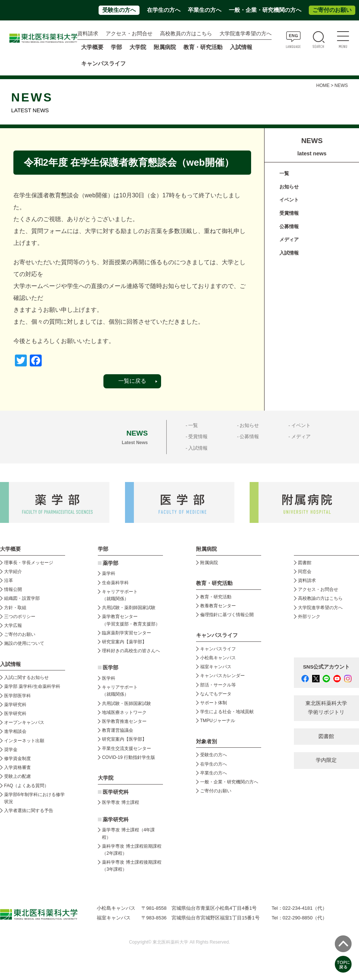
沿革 (9, 580)
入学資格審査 (17, 767)
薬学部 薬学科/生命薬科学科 (32, 686)
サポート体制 (214, 703)
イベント (289, 200)
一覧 (284, 173)
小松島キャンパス (218, 658)
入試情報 (289, 253)
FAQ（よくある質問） (26, 786)
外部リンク (309, 617)
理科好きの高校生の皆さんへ (131, 651)
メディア (289, 240)
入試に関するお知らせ (26, 677)
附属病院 (165, 47)
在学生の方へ (164, 10)
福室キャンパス (216, 667)
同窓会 (305, 572)
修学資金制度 (17, 759)
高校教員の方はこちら (186, 34)
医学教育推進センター (124, 721)
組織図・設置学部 (22, 598)
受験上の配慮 (17, 776)
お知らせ (289, 187)
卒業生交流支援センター (126, 748)
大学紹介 (13, 572)
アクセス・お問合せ (129, 34)
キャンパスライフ (218, 649)
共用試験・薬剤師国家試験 (129, 608)
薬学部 (110, 563)
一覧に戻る (132, 381)
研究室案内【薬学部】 (124, 642)
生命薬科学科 (115, 583)
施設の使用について (24, 643)
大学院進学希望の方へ (246, 34)
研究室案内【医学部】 (124, 739)
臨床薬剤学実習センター (126, 633)
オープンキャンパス (24, 722)
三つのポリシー (20, 617)
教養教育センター (218, 606)
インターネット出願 (24, 741)
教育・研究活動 (216, 597)
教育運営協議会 (118, 730)
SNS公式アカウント (327, 667)
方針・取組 (15, 608)
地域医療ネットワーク (124, 712)
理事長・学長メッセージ (29, 563)
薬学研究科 (15, 705)
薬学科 (109, 573)
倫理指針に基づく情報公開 (227, 615)
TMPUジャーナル (218, 721)
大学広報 (13, 625)
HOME (323, 85)
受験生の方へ (119, 10)
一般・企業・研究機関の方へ (265, 10)
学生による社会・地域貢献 (227, 712)
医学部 (110, 668)
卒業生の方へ (205, 10)
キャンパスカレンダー (222, 676)
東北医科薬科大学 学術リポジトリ (326, 708)
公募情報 (289, 227)
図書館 (305, 563)
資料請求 (88, 34)
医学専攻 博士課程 (120, 802)
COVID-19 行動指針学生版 (129, 757)
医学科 (109, 678)
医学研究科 (15, 714)
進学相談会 (15, 731)
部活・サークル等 (218, 685)
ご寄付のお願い (332, 10)
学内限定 (326, 760)
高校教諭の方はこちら (320, 598)
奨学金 (11, 750)
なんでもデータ (216, 694)
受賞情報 (289, 213)
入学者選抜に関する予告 (29, 811)
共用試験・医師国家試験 (126, 704)
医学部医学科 (17, 696)
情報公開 (13, 589)
